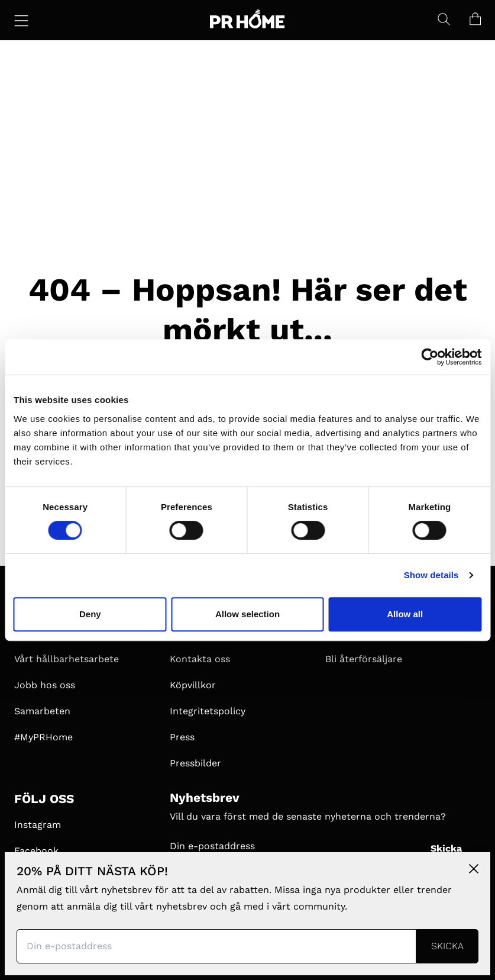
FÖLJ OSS (44, 799)
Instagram (38, 825)
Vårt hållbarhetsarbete (67, 659)
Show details (431, 575)
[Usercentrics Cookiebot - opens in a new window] (430, 357)
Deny (90, 614)
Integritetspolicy (208, 711)
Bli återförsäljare (364, 659)
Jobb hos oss (45, 685)
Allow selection (247, 614)
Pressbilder (195, 763)
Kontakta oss (200, 659)
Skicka (446, 848)
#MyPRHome (43, 737)
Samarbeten (42, 711)
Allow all (405, 614)
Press (182, 737)
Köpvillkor (193, 685)
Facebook (36, 851)
